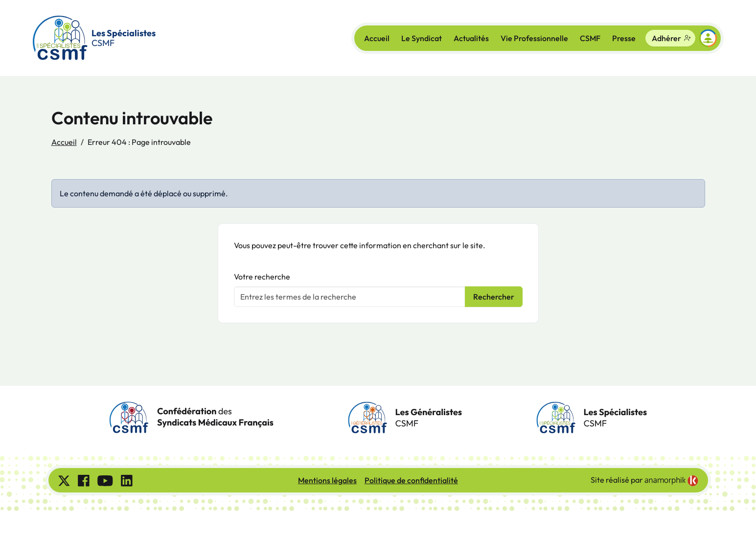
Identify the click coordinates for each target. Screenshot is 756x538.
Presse (624, 38)
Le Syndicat (422, 38)
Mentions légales (327, 480)
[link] (671, 481)
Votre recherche (262, 277)
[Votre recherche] (350, 297)
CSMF (590, 38)
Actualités (471, 38)
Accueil (377, 38)
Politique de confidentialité (411, 480)
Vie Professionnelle (534, 38)
